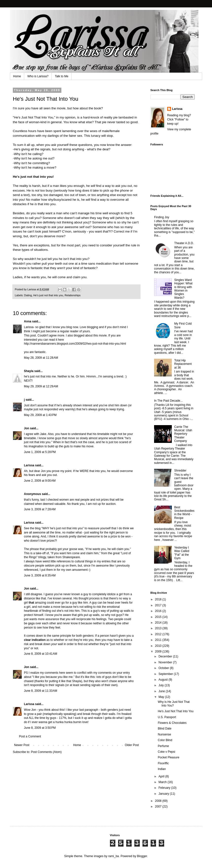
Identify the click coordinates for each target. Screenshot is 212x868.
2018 (159, 599)
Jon (26, 428)
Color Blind (165, 740)
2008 (159, 801)
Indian (162, 769)
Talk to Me (62, 76)
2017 (159, 605)
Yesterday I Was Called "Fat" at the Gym (182, 553)
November (166, 662)
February (165, 788)
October (164, 668)
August (164, 680)
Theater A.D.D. (184, 243)
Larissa (29, 465)
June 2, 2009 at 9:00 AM (40, 481)
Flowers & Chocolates (172, 723)
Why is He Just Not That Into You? (174, 704)
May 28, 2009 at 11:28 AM (41, 358)
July (162, 685)
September (166, 674)
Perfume (163, 746)
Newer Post (22, 745)
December (166, 656)
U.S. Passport (167, 717)
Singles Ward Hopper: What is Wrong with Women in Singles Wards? (183, 289)
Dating (28, 295)
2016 (159, 611)
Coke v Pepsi (167, 752)
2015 (159, 617)
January (164, 794)
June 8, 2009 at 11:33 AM (41, 691)
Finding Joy (162, 217)
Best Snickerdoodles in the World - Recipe (184, 513)
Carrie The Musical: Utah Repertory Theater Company (183, 434)
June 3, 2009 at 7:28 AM (40, 509)
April (162, 776)
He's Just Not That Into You (34, 117)
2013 (159, 628)
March (163, 782)
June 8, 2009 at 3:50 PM (40, 728)
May (162, 697)
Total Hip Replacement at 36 (183, 364)
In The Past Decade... (168, 401)
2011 (159, 640)
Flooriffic (163, 763)
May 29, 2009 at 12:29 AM (41, 386)
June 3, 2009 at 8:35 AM (40, 575)
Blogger (142, 856)
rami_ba (114, 856)
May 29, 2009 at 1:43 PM (40, 415)
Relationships (73, 295)
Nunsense (164, 734)
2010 (159, 646)
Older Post (132, 745)
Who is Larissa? (38, 76)
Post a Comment (30, 736)
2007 (159, 807)
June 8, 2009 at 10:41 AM (41, 654)
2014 (159, 623)
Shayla (29, 371)
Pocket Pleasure (168, 757)
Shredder (180, 471)
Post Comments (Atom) (46, 752)
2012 (159, 634)
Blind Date (165, 729)
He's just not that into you (48, 295)
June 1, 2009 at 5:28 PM (40, 452)
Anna (28, 321)
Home (17, 76)
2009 (159, 651)
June (162, 691)
